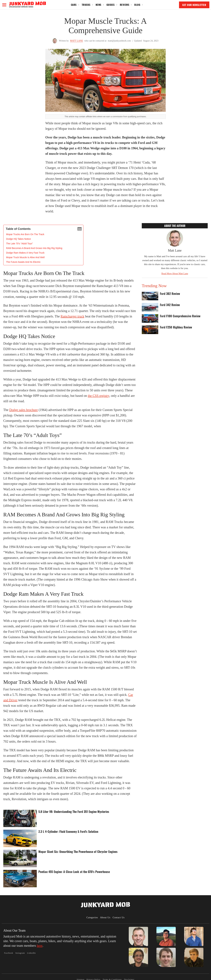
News (98, 5)
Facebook (9, 953)
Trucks (86, 5)
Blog (137, 5)
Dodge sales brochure (23, 410)
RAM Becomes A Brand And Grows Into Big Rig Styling (34, 248)
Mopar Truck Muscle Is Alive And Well (25, 257)
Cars (74, 5)
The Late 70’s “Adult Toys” (19, 244)
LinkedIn (31, 953)
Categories (92, 918)
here (40, 946)
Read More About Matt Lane (175, 274)
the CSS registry (99, 396)
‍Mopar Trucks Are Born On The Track (25, 234)
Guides (111, 5)
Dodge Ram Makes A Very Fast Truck (25, 253)
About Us (105, 918)
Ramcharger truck (72, 316)
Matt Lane (77, 41)
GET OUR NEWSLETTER (194, 5)
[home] (28, 5)
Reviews (125, 5)
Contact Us (119, 918)
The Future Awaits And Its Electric (23, 262)
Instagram (20, 953)
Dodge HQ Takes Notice (18, 239)
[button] (4, 5)
